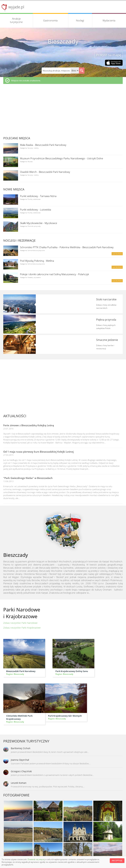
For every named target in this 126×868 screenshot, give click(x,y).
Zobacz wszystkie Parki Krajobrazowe (22, 628)
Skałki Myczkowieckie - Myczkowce (39, 223)
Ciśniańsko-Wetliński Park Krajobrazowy (19, 717)
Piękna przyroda (106, 320)
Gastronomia (50, 20)
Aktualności (15, 416)
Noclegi (80, 20)
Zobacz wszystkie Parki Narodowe (20, 623)
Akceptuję (117, 861)
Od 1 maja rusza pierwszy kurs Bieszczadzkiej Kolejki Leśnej (38, 452)
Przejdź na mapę (109, 55)
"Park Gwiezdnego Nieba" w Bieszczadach (28, 478)
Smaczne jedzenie (107, 340)
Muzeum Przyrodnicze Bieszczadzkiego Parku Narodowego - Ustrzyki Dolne (62, 158)
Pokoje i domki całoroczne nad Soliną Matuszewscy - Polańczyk (54, 274)
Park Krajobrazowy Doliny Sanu (72, 671)
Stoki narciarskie (106, 299)
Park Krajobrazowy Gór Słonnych (65, 716)
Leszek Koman (19, 783)
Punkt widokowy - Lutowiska (36, 210)
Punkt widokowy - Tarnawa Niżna (38, 196)
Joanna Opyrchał (20, 760)
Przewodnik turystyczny (26, 741)
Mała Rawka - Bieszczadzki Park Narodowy (43, 145)
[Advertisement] (63, 109)
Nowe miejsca (14, 189)
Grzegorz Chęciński (21, 771)
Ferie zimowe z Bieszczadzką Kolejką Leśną (29, 425)
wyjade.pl (16, 7)
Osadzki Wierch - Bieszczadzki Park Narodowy (45, 172)
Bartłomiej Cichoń (21, 748)
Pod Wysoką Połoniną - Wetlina (37, 261)
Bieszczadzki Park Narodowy (21, 671)
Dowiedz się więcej (36, 859)
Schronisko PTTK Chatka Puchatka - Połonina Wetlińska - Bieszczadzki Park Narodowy (67, 247)
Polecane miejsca (17, 138)
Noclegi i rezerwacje (19, 240)
